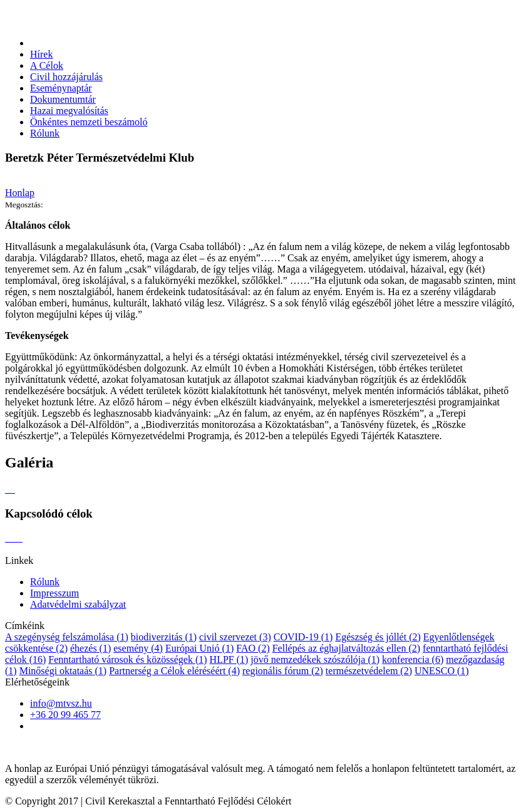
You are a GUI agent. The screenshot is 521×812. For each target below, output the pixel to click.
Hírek (41, 54)
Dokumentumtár (63, 99)
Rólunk (45, 133)
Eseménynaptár (61, 88)
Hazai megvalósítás (69, 111)
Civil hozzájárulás (66, 77)
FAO (253, 648)
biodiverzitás (164, 637)
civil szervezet (235, 637)
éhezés (90, 648)
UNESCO (442, 671)
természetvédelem (369, 671)
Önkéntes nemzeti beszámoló (89, 122)
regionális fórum (283, 671)
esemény (138, 648)
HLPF (229, 659)
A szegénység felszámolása (67, 637)
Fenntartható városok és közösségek (127, 659)
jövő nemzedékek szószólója (315, 659)
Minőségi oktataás (63, 671)
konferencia (413, 659)
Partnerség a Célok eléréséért (174, 671)
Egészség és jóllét (378, 637)
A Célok (47, 65)
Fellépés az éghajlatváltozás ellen (346, 648)
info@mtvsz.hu (61, 703)
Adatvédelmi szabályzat (78, 604)
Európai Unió (199, 648)
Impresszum (54, 593)
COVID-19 (303, 637)
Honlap (20, 193)
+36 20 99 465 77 (65, 715)
